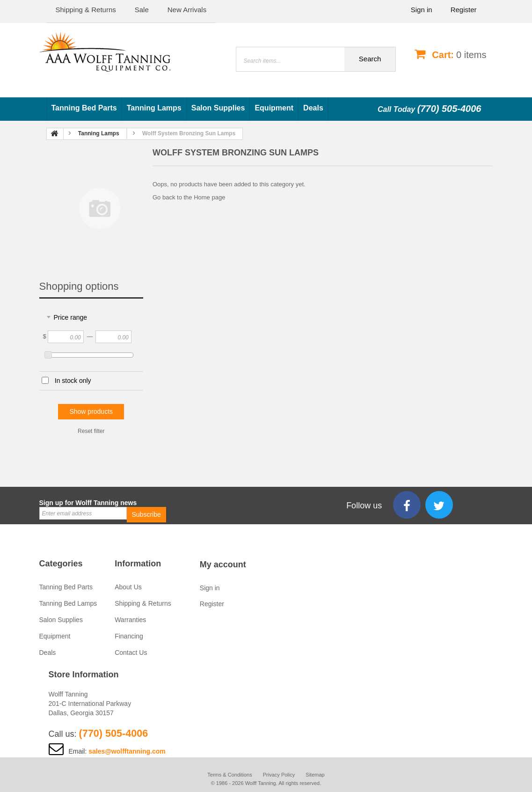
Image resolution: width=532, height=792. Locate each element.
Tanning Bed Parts (84, 108)
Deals (313, 108)
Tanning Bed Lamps (68, 603)
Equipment (274, 108)
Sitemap (315, 775)
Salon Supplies (218, 108)
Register (464, 10)
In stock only (73, 381)
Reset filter (91, 431)
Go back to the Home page (189, 197)
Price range (71, 317)
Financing (129, 636)
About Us (128, 587)
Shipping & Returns (143, 603)
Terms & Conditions (230, 775)
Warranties (130, 620)
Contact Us (131, 653)
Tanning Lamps (154, 108)
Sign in (422, 10)
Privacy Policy (279, 775)
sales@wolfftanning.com (127, 751)
